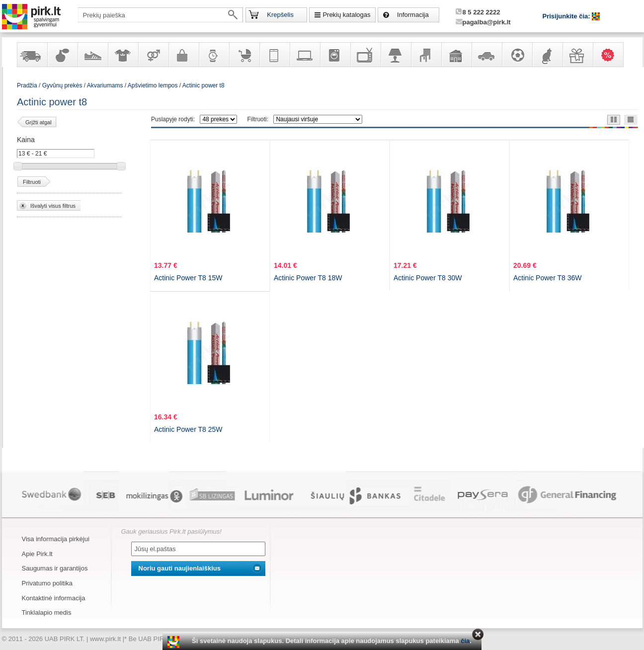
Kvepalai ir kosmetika (62, 55)
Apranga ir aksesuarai (123, 55)
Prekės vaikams (244, 55)
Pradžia (27, 85)
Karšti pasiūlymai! (611, 55)
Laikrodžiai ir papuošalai (214, 55)
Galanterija (183, 55)
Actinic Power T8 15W (188, 278)
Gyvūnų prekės (547, 55)
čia (465, 641)
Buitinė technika (335, 55)
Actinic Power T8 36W (547, 278)
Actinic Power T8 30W (428, 278)
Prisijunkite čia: (567, 16)
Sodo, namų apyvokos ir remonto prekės (456, 55)
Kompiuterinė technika (305, 55)
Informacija (413, 15)
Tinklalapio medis (47, 612)
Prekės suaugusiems (153, 55)
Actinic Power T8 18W (308, 278)
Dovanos (577, 55)
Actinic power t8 (203, 85)
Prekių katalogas (346, 15)
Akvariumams (105, 85)
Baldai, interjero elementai (426, 55)
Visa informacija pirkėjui (56, 539)
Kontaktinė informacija (54, 598)
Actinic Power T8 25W (188, 429)
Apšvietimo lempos (153, 85)
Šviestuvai (396, 55)
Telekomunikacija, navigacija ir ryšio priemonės (274, 55)
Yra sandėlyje (32, 55)
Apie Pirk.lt (37, 554)
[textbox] (161, 15)
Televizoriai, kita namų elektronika (365, 55)
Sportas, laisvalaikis (517, 55)
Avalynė (92, 55)
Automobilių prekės (486, 55)
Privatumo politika (47, 583)
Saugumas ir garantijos (55, 568)
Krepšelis (280, 15)
